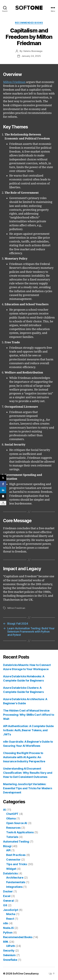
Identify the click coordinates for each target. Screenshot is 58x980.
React (10, 919)
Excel (7, 896)
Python (8, 933)
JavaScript (11, 910)
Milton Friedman (14, 82)
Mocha (11, 914)
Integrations (14, 887)
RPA (6, 942)
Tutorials (12, 837)
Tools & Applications (20, 832)
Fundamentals (16, 882)
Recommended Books (29, 23)
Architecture (15, 878)
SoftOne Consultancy (26, 974)
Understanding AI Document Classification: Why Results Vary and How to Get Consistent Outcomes (28, 773)
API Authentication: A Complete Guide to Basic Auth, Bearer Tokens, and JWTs (28, 730)
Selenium (9, 955)
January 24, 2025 (31, 56)
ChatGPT (12, 814)
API (8, 850)
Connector (13, 860)
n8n (6, 923)
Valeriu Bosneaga (33, 51)
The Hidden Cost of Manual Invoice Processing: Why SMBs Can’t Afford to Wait (29, 715)
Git (5, 905)
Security (9, 951)
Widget (11, 869)
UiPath (11, 946)
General (8, 901)
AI (4, 810)
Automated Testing (16, 842)
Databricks (10, 873)
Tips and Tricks (17, 864)
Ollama (11, 818)
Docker (8, 891)
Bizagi (7, 846)
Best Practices (16, 855)
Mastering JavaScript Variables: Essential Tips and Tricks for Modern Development (28, 788)
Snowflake (10, 960)
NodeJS (8, 928)
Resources (13, 828)
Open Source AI (17, 823)
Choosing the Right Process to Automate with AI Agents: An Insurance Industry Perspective (24, 757)
